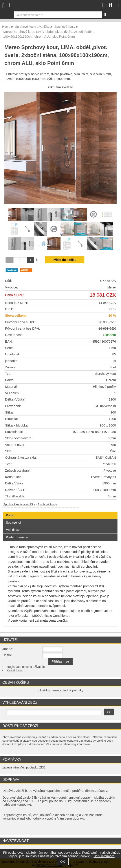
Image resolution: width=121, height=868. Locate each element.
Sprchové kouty (47, 504)
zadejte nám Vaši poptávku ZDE (24, 767)
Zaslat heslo (15, 670)
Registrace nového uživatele (26, 667)
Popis (10, 515)
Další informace (104, 856)
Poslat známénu (17, 537)
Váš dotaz (13, 530)
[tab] (60, 512)
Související (13, 523)
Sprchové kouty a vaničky (19, 504)
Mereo (112, 287)
